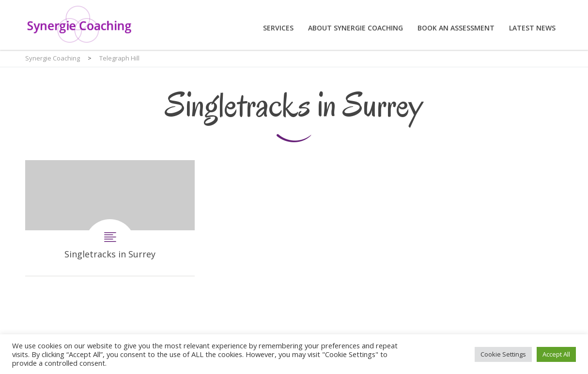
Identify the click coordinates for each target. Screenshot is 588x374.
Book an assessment (456, 28)
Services (278, 28)
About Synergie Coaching (356, 28)
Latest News (532, 28)
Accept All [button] (556, 354)
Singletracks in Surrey (110, 218)
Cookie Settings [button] (503, 354)
